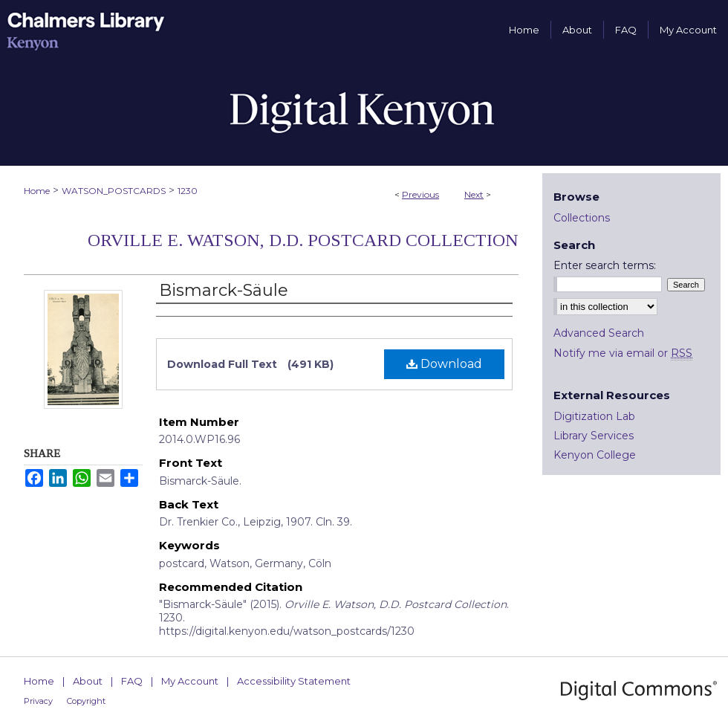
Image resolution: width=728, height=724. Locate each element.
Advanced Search (599, 333)
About (88, 681)
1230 (188, 191)
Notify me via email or (623, 353)
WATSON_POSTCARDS (114, 191)
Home (37, 191)
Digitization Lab (594, 416)
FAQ (132, 681)
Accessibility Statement (294, 681)
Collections (582, 218)
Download (444, 364)
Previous (420, 194)
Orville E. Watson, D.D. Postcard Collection (303, 240)
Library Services (594, 436)
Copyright (86, 701)
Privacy (38, 701)
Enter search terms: (605, 265)
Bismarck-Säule (224, 290)
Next (474, 194)
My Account (190, 681)
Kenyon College (595, 455)
